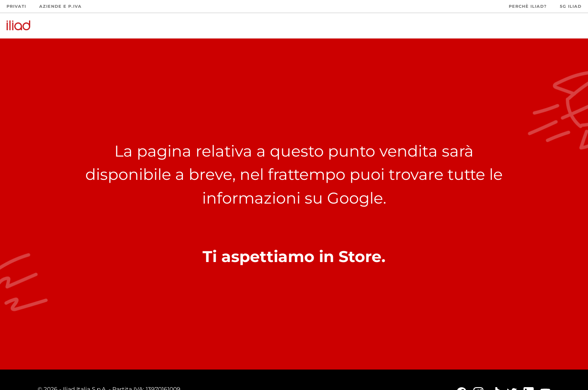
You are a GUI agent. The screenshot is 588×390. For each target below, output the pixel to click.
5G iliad (571, 6)
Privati (16, 6)
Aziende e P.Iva (60, 6)
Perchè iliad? (528, 6)
